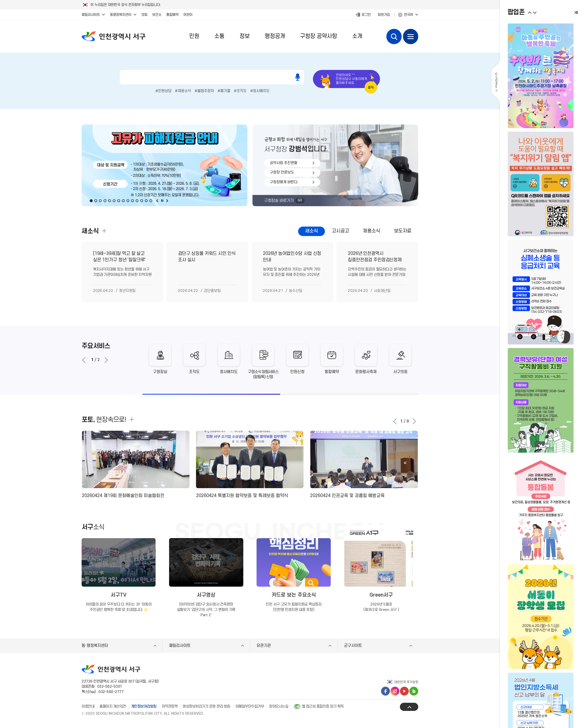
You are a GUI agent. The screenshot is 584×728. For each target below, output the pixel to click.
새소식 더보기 (104, 231)
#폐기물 (224, 91)
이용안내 (88, 706)
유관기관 (264, 646)
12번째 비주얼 (142, 201)
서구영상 (206, 595)
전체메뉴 (411, 36)
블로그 (414, 691)
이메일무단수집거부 (250, 706)
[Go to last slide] (84, 360)
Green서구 (381, 595)
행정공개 (275, 36)
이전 (157, 201)
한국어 (409, 15)
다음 (167, 201)
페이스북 (385, 691)
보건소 (157, 15)
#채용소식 (183, 91)
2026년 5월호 (381, 607)
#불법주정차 (204, 91)
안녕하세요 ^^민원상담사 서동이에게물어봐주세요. (352, 79)
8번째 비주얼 (123, 201)
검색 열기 (394, 36)
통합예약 (172, 15)
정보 (245, 36)
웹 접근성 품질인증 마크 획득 (319, 706)
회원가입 (384, 15)
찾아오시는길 (279, 706)
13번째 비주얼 (146, 201)
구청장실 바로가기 (284, 201)
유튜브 (404, 691)
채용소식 (372, 231)
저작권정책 (170, 706)
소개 (357, 36)
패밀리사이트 (91, 15)
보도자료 (403, 231)
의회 (144, 15)
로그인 (366, 15)
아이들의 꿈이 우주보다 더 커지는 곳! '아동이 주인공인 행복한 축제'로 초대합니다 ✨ (119, 607)
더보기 (132, 419)
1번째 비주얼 (91, 201)
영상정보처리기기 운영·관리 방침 (206, 706)
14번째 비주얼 (151, 201)
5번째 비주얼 (109, 201)
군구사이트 (353, 646)
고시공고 (340, 231)
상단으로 (409, 707)
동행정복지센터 (121, 15)
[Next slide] (106, 360)
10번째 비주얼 (132, 201)
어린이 (188, 15)
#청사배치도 (260, 91)
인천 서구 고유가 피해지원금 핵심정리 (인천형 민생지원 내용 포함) (294, 607)
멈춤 (162, 201)
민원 (194, 36)
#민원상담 (163, 91)
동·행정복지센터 (95, 646)
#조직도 (240, 91)
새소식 (312, 231)
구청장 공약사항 (319, 36)
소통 (219, 36)
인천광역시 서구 (113, 36)
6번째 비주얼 (114, 201)
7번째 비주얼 (119, 201)
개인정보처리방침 (144, 706)
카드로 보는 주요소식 (294, 595)
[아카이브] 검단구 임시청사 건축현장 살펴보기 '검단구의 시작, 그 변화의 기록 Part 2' (206, 610)
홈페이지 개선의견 (113, 706)
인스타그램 (395, 691)
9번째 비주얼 (128, 201)
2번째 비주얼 (96, 201)
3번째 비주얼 (100, 201)
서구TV (119, 595)
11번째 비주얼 (137, 201)
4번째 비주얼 (105, 201)
